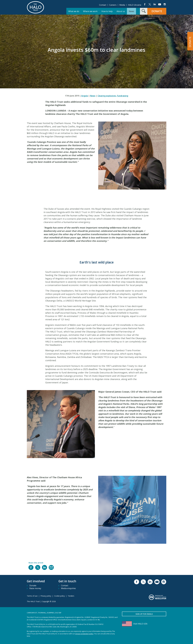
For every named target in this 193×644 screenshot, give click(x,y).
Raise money (35, 588)
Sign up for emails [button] (144, 614)
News (93, 96)
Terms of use (32, 596)
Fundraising (123, 96)
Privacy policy (46, 596)
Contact (103, 5)
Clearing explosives (107, 96)
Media (122, 5)
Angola (85, 96)
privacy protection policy (84, 634)
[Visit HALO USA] (144, 624)
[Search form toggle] (144, 11)
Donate (33, 585)
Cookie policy (59, 596)
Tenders (71, 596)
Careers (113, 5)
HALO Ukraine (135, 5)
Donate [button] (157, 11)
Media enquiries (68, 588)
